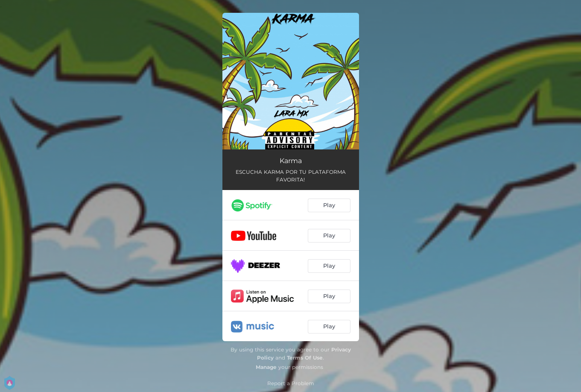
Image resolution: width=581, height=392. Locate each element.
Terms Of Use (305, 358)
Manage (266, 367)
